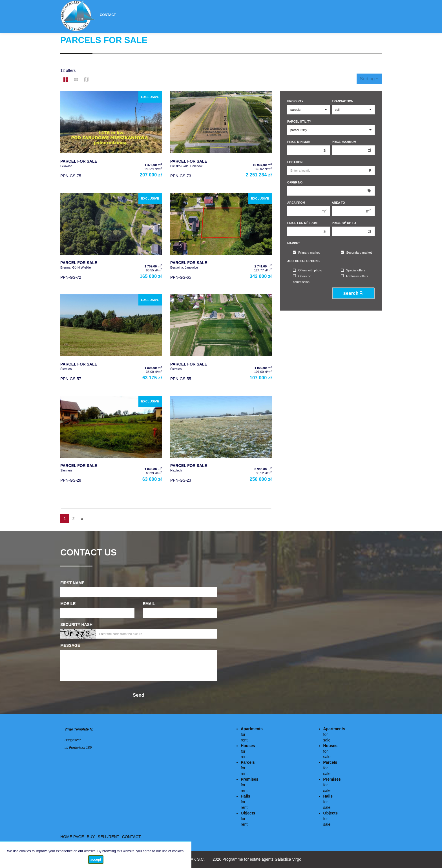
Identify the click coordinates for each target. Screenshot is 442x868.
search (353, 293)
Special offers (353, 271)
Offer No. (295, 182)
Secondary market (356, 253)
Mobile (68, 604)
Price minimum (299, 142)
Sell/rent (109, 837)
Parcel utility (299, 121)
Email (149, 604)
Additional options (303, 261)
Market (294, 243)
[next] (82, 519)
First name (72, 583)
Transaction (342, 101)
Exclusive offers (354, 276)
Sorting (369, 79)
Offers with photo (307, 271)
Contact (108, 15)
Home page (72, 837)
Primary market (306, 253)
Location (295, 162)
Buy (91, 837)
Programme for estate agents (248, 859)
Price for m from (302, 223)
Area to (338, 203)
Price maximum (344, 142)
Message (70, 645)
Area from (296, 203)
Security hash (76, 625)
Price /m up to (344, 223)
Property (295, 101)
